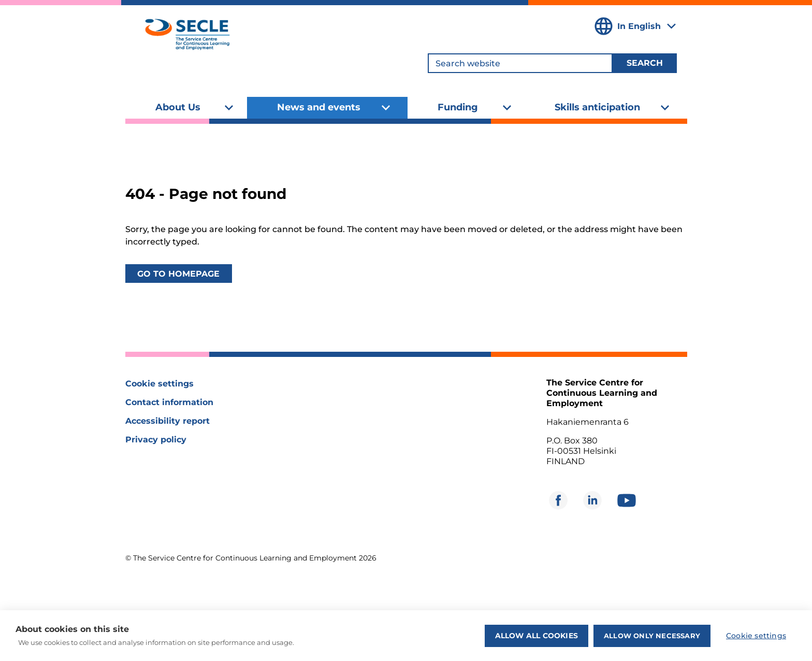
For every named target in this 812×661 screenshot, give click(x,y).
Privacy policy (156, 440)
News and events (319, 107)
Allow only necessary (652, 636)
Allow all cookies (536, 636)
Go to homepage (178, 274)
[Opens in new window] (558, 500)
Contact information (169, 402)
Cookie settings (160, 384)
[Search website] (520, 63)
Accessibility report (168, 421)
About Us (178, 107)
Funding (458, 107)
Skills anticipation (597, 107)
